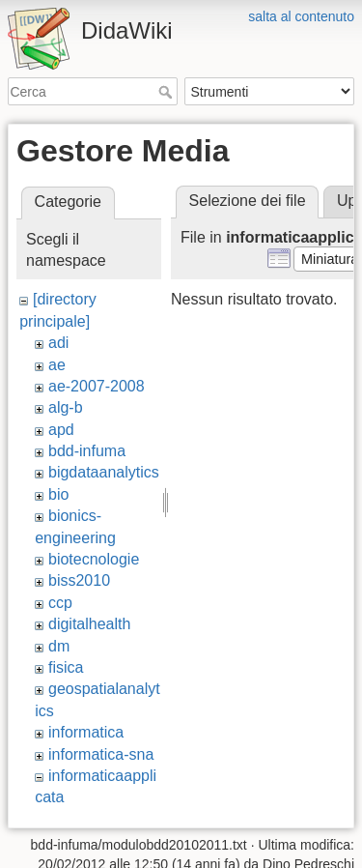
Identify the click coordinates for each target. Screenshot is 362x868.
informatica (86, 732)
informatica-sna (101, 754)
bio (58, 494)
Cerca (167, 92)
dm (59, 646)
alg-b (66, 407)
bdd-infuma (87, 451)
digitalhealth (89, 624)
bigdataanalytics (104, 472)
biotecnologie (94, 559)
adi (58, 343)
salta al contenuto (301, 16)
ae (57, 365)
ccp (60, 603)
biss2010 (79, 580)
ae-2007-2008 (97, 386)
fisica (66, 667)
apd (61, 430)
